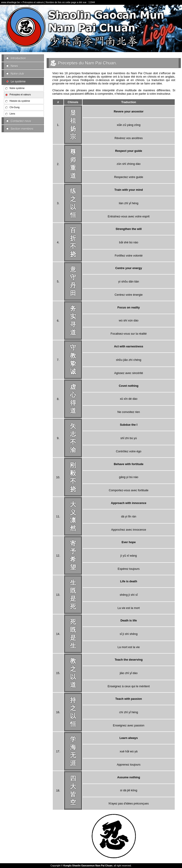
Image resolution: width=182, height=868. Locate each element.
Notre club (17, 74)
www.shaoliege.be (11, 2)
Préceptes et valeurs (20, 95)
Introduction (18, 58)
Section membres (22, 129)
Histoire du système (20, 101)
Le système (18, 81)
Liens (12, 114)
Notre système (17, 88)
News (14, 66)
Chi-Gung (15, 107)
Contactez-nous (21, 121)
